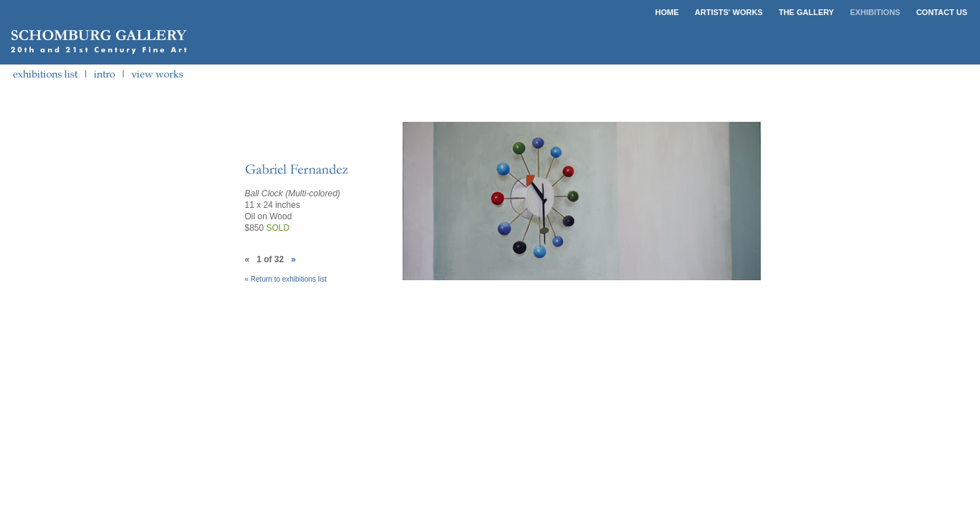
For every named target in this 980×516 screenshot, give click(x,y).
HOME (667, 12)
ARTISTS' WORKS (729, 12)
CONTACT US (942, 12)
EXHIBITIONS (875, 12)
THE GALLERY (806, 12)
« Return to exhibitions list (286, 279)
